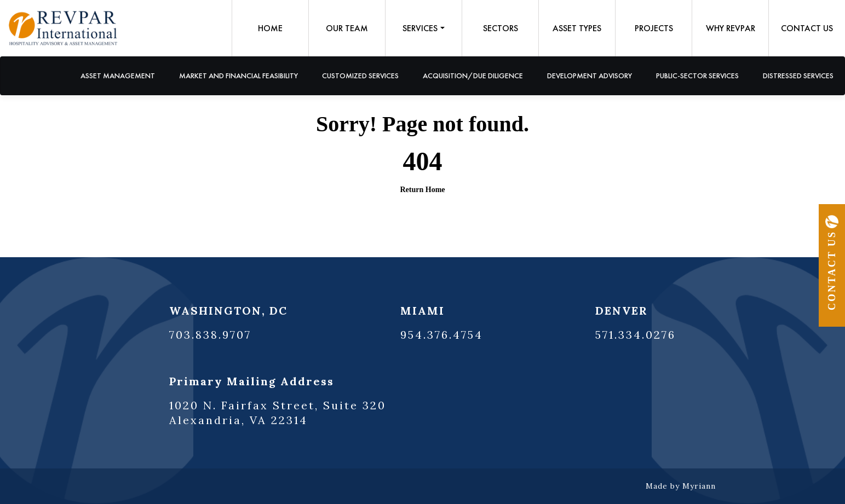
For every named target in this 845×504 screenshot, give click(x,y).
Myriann (699, 486)
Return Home (422, 190)
